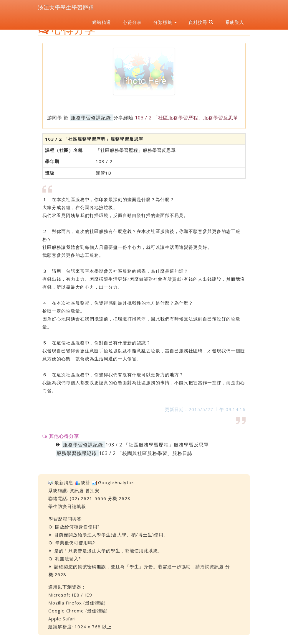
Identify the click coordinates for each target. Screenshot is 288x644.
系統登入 (235, 22)
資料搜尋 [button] (201, 22)
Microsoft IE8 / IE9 (70, 595)
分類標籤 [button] (165, 22)
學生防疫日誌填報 (67, 506)
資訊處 (77, 490)
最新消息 (64, 482)
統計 (86, 482)
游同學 (55, 118)
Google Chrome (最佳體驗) (78, 611)
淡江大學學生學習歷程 (66, 7)
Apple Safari (62, 619)
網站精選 (102, 22)
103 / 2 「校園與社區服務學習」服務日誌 (146, 453)
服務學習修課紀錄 (91, 118)
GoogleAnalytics (116, 482)
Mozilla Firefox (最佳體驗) (77, 603)
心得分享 (132, 22)
